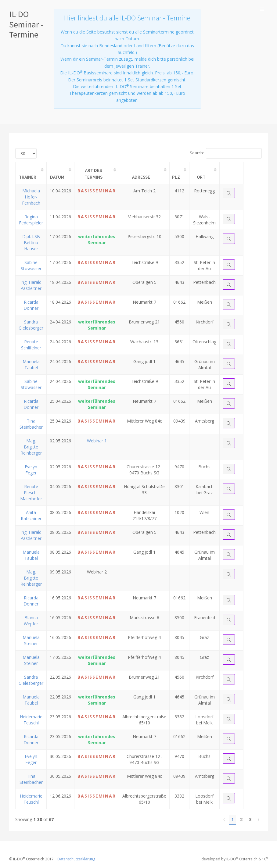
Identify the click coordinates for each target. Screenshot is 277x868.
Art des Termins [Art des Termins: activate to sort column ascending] (94, 173)
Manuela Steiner (31, 640)
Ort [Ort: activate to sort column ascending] (201, 177)
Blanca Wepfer (31, 621)
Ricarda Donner (31, 305)
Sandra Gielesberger (31, 325)
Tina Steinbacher (31, 424)
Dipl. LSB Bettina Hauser (31, 243)
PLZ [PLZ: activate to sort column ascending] (176, 177)
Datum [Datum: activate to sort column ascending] (57, 177)
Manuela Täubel (31, 364)
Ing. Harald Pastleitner (31, 285)
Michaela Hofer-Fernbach (31, 197)
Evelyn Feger (31, 470)
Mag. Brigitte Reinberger (31, 447)
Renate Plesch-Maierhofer (31, 493)
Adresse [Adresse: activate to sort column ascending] (141, 177)
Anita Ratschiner (31, 515)
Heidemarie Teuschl (31, 720)
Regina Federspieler (31, 220)
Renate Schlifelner (31, 345)
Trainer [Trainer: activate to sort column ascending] (28, 177)
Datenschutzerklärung (76, 859)
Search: (226, 153)
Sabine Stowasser (31, 265)
